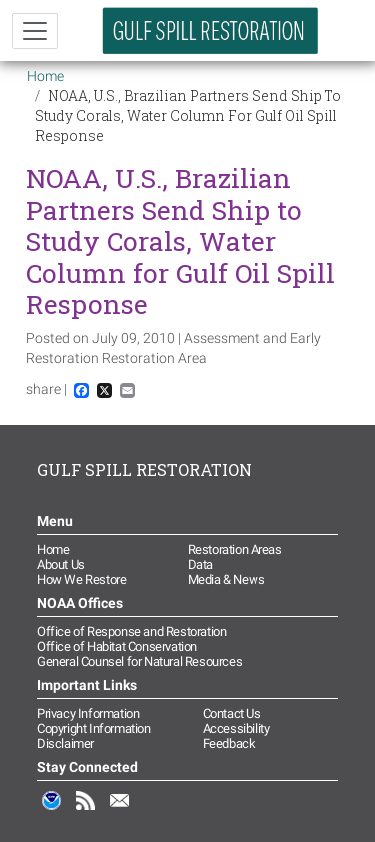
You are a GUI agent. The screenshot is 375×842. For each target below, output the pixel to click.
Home (45, 76)
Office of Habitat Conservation (117, 646)
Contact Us (232, 713)
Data (200, 564)
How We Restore (81, 579)
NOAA (52, 811)
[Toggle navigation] (35, 31)
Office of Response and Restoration (131, 631)
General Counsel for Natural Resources (139, 661)
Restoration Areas (235, 549)
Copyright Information (94, 728)
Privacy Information (88, 713)
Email (120, 811)
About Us (61, 564)
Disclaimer (65, 743)
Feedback (229, 743)
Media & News (226, 579)
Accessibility (236, 728)
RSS (86, 811)
